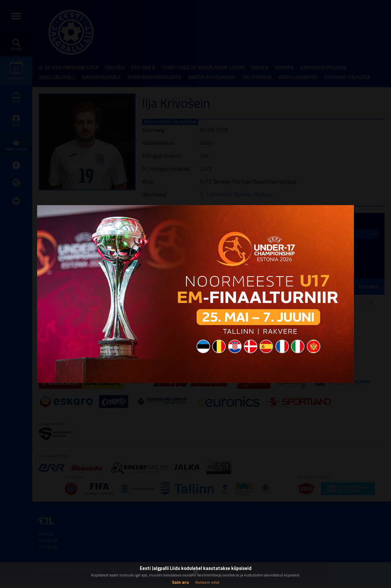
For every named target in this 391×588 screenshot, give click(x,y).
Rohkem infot (207, 582)
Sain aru (180, 582)
